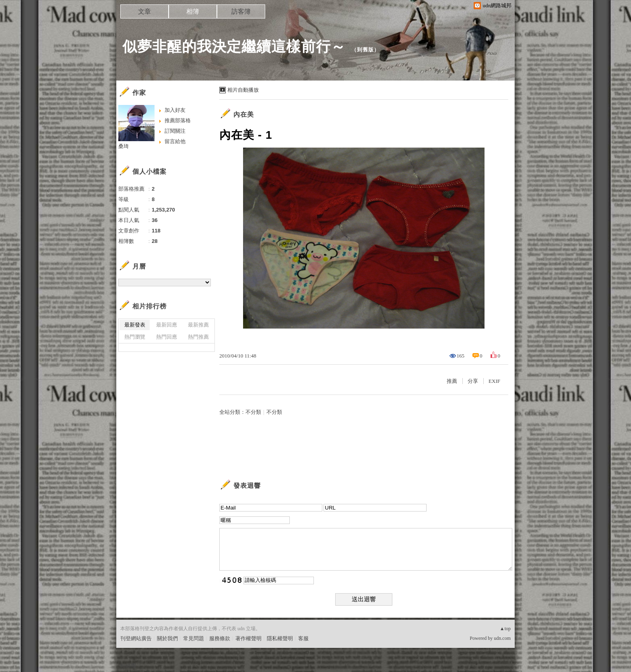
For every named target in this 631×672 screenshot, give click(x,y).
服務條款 (220, 638)
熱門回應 (167, 337)
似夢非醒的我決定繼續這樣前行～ (234, 46)
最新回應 (167, 325)
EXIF (494, 381)
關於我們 (167, 638)
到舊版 (365, 50)
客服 (303, 638)
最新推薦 (198, 325)
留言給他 (175, 141)
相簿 (193, 11)
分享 (473, 381)
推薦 (452, 381)
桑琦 (124, 146)
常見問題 (194, 638)
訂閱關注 (175, 131)
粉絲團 (128, 666)
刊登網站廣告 (136, 638)
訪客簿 (241, 11)
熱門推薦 (198, 337)
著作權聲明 (248, 638)
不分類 (253, 412)
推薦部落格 (178, 120)
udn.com (502, 638)
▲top (505, 629)
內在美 (244, 114)
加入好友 (175, 110)
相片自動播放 (243, 90)
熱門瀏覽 (135, 337)
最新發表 (135, 325)
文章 (144, 11)
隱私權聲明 (280, 638)
